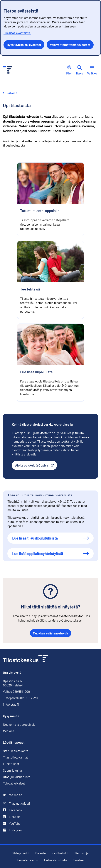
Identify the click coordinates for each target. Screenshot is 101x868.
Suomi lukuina (12, 770)
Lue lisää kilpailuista (36, 372)
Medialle (9, 731)
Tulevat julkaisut (14, 783)
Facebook (13, 810)
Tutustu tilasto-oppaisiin (40, 211)
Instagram (13, 830)
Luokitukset (11, 764)
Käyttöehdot (60, 853)
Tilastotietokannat (15, 757)
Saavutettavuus (27, 860)
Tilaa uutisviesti (16, 803)
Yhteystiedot (21, 853)
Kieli (69, 70)
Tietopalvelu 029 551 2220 (20, 698)
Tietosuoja (81, 853)
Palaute (41, 853)
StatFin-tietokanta (16, 751)
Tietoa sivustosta (55, 860)
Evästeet (79, 860)
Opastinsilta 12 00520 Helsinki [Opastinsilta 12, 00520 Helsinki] (13, 683)
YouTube (12, 823)
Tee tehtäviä (30, 289)
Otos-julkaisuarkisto (17, 777)
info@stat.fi (11, 704)
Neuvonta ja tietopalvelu (19, 724)
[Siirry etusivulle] (25, 659)
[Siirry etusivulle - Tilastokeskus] (8, 70)
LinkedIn (12, 817)
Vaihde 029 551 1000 (16, 691)
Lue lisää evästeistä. (17, 33)
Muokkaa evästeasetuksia (51, 633)
